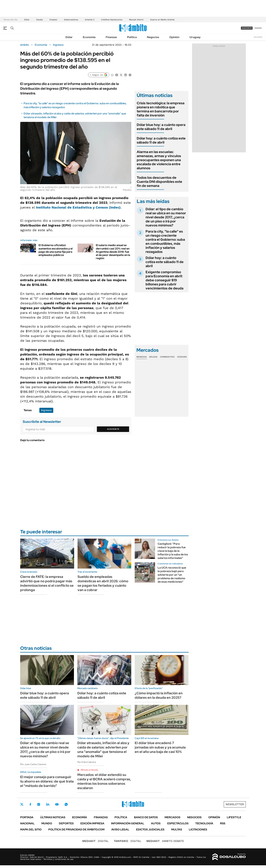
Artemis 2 (90, 20)
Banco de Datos (146, 817)
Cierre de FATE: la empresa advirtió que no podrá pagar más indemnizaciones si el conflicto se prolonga (47, 583)
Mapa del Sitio (31, 829)
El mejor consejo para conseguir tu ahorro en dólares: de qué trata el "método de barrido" (47, 781)
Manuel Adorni (136, 20)
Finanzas (111, 37)
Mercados (172, 817)
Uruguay (195, 37)
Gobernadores (71, 20)
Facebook (30, 804)
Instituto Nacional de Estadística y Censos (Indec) (78, 207)
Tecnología (204, 823)
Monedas (142, 357)
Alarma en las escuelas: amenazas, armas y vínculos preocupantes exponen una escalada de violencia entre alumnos (159, 160)
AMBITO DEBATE (165, 841)
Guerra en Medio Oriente (162, 20)
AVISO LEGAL (120, 829)
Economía (89, 37)
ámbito (25, 45)
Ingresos (58, 45)
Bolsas (153, 357)
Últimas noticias (53, 817)
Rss (223, 823)
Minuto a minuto (89, 770)
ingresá (258, 28)
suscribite (247, 28)
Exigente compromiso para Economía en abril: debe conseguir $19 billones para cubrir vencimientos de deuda (164, 280)
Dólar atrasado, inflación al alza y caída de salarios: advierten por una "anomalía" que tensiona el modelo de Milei (103, 750)
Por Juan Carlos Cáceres (33, 764)
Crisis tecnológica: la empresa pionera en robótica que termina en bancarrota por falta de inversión (161, 109)
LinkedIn (48, 804)
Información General (128, 823)
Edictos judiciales (150, 829)
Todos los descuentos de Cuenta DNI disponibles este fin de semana (159, 182)
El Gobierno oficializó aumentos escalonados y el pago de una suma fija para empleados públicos (56, 250)
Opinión (174, 37)
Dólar (27, 20)
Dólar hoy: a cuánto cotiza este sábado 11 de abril (161, 140)
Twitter (22, 804)
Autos (156, 823)
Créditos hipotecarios (112, 20)
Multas (177, 829)
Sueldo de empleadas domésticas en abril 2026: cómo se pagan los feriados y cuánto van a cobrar (103, 583)
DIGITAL (96, 841)
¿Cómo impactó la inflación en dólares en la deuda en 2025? (159, 695)
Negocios (153, 37)
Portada (27, 817)
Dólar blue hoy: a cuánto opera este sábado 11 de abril (161, 127)
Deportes (66, 823)
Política (132, 37)
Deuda (40, 20)
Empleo (53, 20)
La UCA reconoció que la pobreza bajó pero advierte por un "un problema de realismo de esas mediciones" (172, 575)
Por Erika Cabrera (87, 762)
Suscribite (113, 429)
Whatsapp (66, 804)
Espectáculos (178, 823)
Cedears (182, 357)
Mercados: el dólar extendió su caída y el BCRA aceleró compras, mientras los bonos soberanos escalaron (104, 781)
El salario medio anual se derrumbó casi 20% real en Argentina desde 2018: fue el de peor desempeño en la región (113, 252)
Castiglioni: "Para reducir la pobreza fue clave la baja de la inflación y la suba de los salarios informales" (173, 551)
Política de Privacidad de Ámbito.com (76, 829)
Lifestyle (234, 817)
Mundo (47, 823)
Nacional (27, 823)
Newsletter (258, 37)
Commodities (167, 357)
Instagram (39, 804)
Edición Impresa (92, 823)
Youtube (57, 804)
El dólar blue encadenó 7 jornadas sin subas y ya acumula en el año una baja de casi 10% (160, 747)
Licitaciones (198, 829)
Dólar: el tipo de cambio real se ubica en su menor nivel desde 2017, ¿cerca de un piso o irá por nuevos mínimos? (166, 217)
